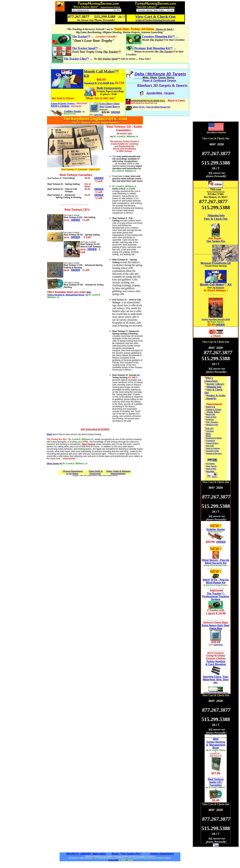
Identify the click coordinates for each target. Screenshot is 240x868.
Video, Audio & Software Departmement (118, 472)
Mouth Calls (211, 414)
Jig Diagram (218, 288)
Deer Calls (210, 446)
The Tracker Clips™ (76, 59)
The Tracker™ (81, 37)
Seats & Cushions (213, 448)
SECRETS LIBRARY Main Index (86, 854)
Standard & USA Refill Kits (99, 83)
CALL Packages (212, 422)
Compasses (211, 441)
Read (49, 434)
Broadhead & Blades (214, 438)
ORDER (220, 325)
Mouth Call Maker (212, 285)
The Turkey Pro (216, 241)
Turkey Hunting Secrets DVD (216, 319)
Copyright (113, 860)
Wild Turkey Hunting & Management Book (69, 294)
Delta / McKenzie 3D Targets (160, 74)
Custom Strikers (212, 443)
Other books (53, 464)
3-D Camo (210, 431)
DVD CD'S (210, 429)
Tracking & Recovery (214, 454)
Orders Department (162, 854)
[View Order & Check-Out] (96, 472)
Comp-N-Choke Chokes (63, 103)
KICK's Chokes (60, 106)
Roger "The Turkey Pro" (127, 854)
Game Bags (99, 115)
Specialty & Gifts (212, 451)
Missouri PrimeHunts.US (216, 263)
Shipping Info (216, 215)
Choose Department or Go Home (73, 472)
